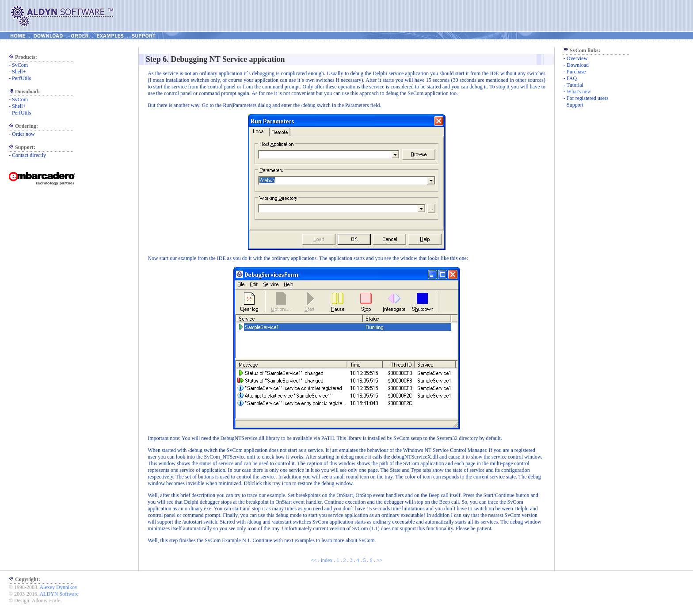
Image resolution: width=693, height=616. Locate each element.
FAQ (572, 78)
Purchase (576, 72)
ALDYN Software (59, 594)
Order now (23, 134)
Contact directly (29, 155)
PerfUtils (21, 78)
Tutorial (575, 85)
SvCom (20, 65)
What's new (579, 92)
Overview (577, 58)
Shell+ (19, 72)
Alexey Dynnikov (58, 587)
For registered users (588, 98)
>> (379, 560)
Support (575, 105)
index (327, 560)
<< (314, 560)
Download (578, 65)
